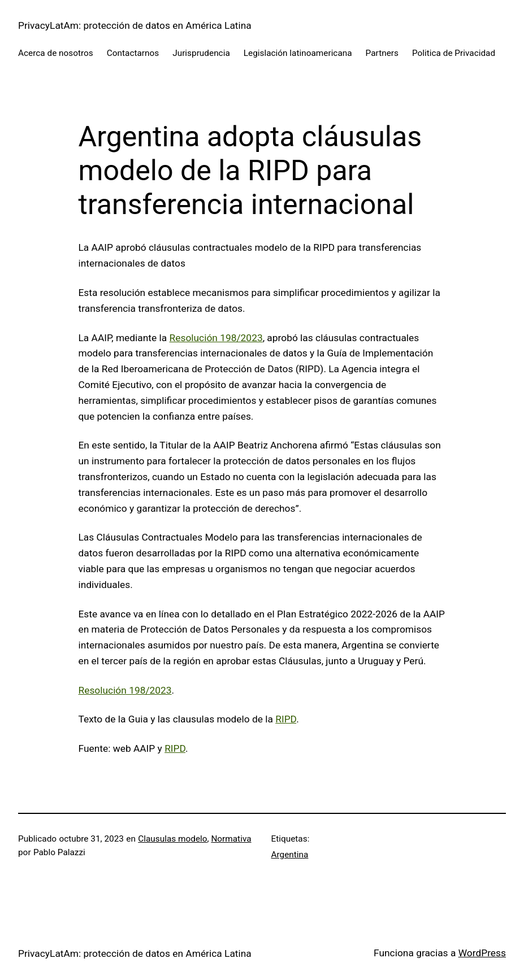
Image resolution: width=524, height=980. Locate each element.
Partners (382, 53)
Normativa (231, 839)
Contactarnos (133, 53)
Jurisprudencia (201, 53)
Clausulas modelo (172, 839)
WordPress (482, 953)
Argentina (290, 855)
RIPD (286, 719)
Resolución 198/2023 (216, 338)
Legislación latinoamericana (298, 53)
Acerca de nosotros (56, 53)
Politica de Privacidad (454, 53)
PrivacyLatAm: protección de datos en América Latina (135, 25)
